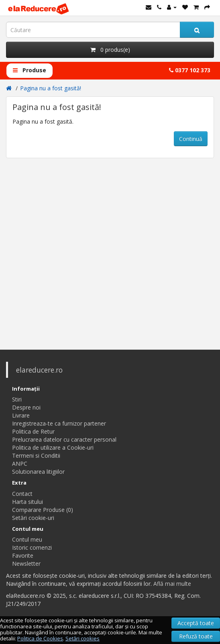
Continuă (191, 139)
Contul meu (27, 539)
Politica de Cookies (40, 638)
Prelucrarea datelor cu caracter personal (64, 439)
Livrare (21, 415)
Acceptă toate (196, 623)
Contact (22, 494)
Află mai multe (172, 584)
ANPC (20, 464)
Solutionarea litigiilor (38, 472)
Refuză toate (196, 636)
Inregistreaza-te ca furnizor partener (59, 423)
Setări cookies (82, 638)
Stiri (17, 399)
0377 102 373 (190, 70)
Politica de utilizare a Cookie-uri (53, 447)
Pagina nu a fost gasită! (51, 88)
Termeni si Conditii (36, 455)
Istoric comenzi (32, 547)
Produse (30, 70)
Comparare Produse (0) (43, 510)
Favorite (23, 555)
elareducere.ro (39, 370)
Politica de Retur (33, 431)
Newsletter (26, 563)
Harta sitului (27, 502)
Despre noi (26, 407)
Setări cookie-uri (33, 518)
